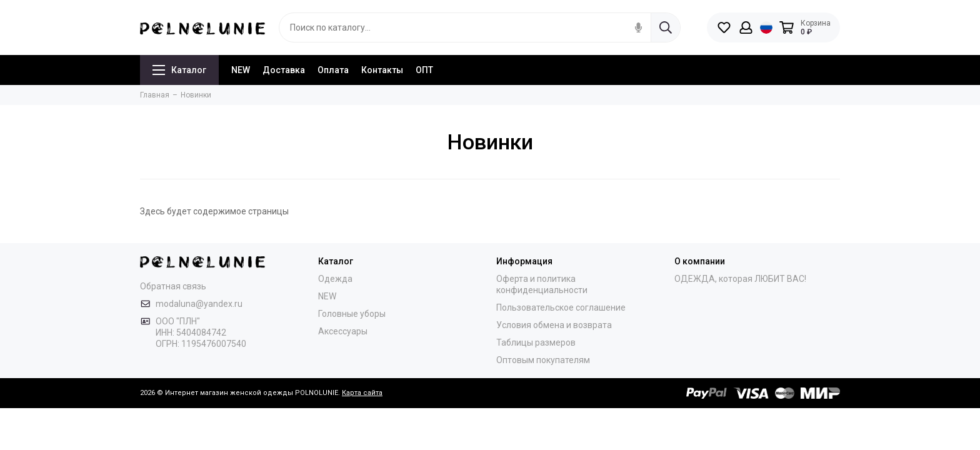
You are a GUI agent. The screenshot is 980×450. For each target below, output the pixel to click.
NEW (241, 70)
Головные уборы (352, 314)
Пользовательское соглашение (561, 307)
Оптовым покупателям (543, 360)
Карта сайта (362, 393)
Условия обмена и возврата (554, 325)
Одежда (335, 279)
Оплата (333, 70)
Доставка (284, 70)
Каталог (179, 70)
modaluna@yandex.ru (199, 304)
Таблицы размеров (536, 342)
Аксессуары (343, 331)
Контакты (382, 70)
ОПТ (424, 70)
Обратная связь (173, 286)
